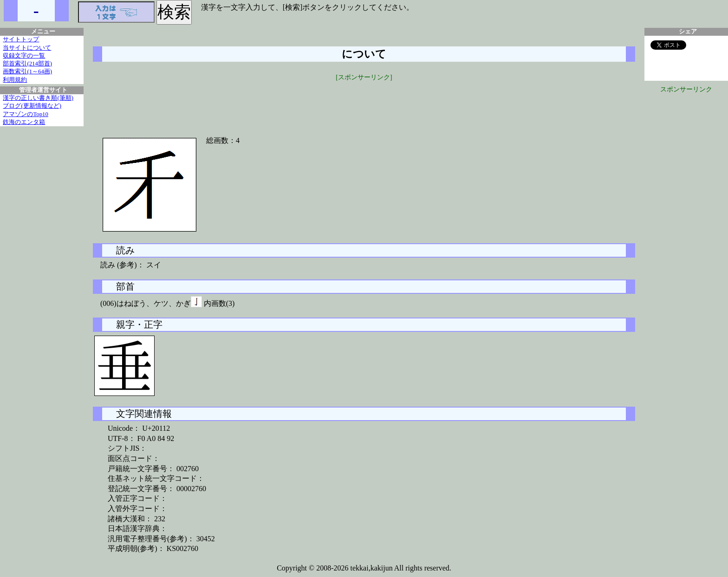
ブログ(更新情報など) (32, 106)
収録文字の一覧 (24, 56)
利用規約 (15, 80)
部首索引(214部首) (27, 64)
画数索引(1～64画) (27, 71)
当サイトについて (27, 48)
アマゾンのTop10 (26, 114)
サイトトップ (21, 39)
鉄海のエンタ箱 (24, 122)
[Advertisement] (364, 103)
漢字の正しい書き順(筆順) (38, 98)
